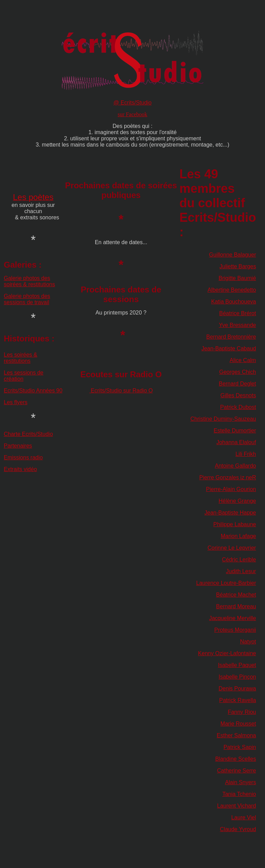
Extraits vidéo (20, 469)
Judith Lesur (241, 571)
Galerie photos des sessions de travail (27, 299)
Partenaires (18, 446)
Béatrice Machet (236, 595)
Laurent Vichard (237, 806)
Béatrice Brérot (238, 313)
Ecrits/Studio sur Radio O (121, 391)
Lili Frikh (246, 454)
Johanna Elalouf (236, 442)
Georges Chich (238, 372)
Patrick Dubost (238, 407)
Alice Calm (243, 360)
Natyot (248, 642)
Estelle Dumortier (235, 431)
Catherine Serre (237, 771)
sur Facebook (132, 114)
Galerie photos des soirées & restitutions (30, 281)
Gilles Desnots (238, 395)
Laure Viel (244, 817)
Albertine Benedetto (232, 290)
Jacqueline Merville (233, 618)
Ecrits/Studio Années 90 (33, 391)
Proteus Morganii (235, 630)
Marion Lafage (238, 536)
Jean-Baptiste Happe (230, 513)
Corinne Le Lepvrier (232, 548)
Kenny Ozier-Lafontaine (227, 653)
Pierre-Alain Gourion (231, 489)
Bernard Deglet (237, 384)
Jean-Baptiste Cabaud (229, 348)
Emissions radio (23, 457)
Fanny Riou (242, 712)
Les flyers (16, 402)
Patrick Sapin (240, 747)
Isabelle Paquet (237, 665)
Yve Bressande (237, 325)
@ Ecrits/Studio (133, 103)
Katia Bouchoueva (234, 302)
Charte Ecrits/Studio (28, 434)
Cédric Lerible (239, 560)
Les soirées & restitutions (21, 358)
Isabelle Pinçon (237, 677)
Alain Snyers (241, 782)
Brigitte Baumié (237, 278)
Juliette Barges (238, 266)
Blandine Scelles (236, 759)
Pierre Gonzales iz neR (228, 477)
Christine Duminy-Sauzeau (223, 419)
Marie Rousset (238, 724)
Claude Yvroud (238, 829)
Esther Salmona (236, 735)
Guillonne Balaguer (233, 255)
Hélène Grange (237, 501)
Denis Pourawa (237, 689)
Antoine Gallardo (235, 466)
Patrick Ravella (238, 700)
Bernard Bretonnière (231, 337)
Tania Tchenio (239, 794)
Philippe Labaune (235, 524)
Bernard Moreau (236, 606)
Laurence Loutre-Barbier (226, 583)
